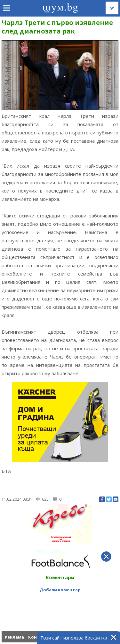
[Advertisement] (60, 603)
